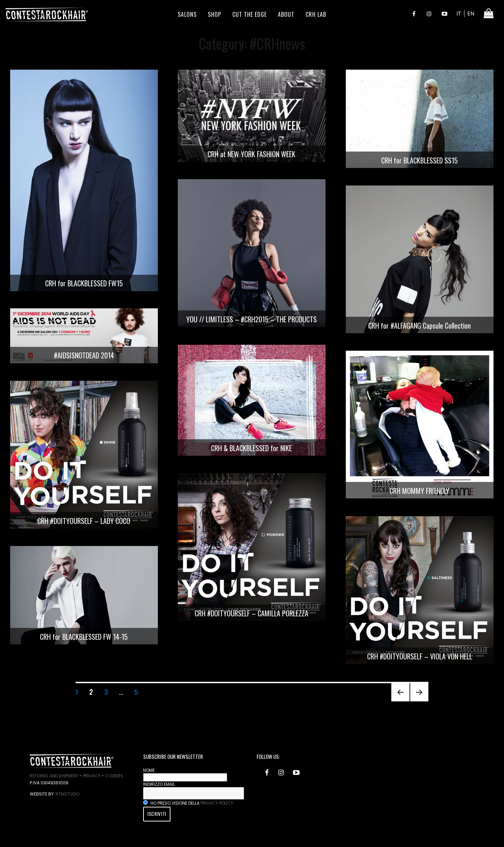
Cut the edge (250, 14)
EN (471, 13)
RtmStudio (68, 794)
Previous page (400, 701)
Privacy (92, 776)
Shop (215, 14)
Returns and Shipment (54, 776)
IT (459, 13)
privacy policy (217, 803)
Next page (417, 701)
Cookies (114, 776)
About (286, 14)
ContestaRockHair (47, 14)
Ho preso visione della (188, 803)
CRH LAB (316, 14)
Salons (187, 14)
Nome (149, 770)
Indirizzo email (159, 784)
